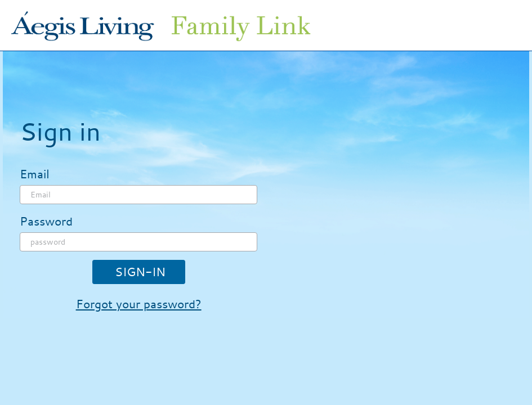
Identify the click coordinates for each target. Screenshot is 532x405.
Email (35, 174)
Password (46, 221)
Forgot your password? (139, 304)
